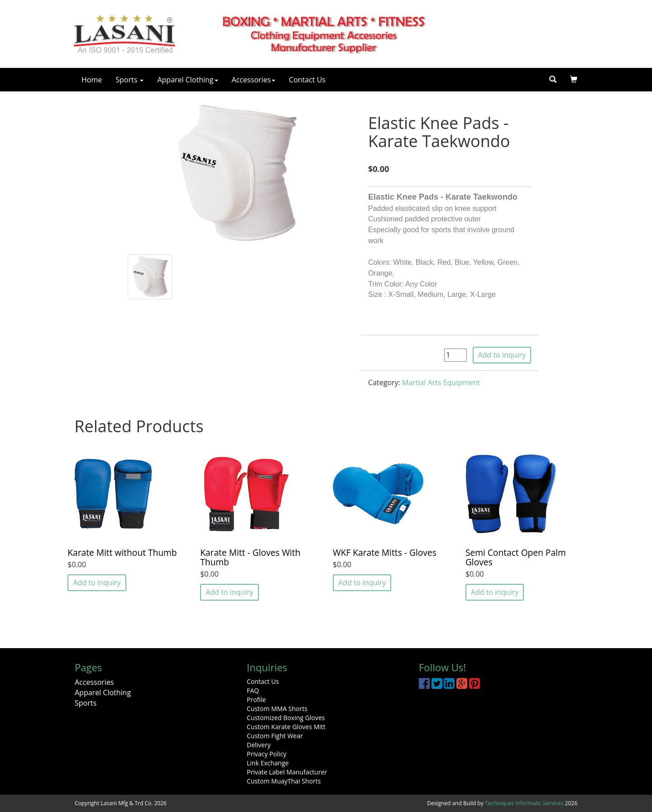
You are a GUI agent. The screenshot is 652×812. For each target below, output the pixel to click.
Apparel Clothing (187, 80)
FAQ (253, 690)
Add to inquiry (502, 355)
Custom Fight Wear (275, 736)
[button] (574, 80)
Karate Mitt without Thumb (122, 552)
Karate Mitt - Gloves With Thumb (250, 557)
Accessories (254, 80)
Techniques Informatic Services (524, 803)
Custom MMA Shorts (277, 709)
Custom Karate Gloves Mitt (286, 727)
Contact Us (307, 80)
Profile (256, 700)
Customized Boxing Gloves (286, 718)
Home (92, 80)
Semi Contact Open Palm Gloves (516, 557)
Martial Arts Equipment (441, 382)
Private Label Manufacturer (287, 772)
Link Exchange (268, 763)
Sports (129, 80)
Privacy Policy (266, 754)
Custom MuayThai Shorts (284, 781)
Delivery (259, 745)
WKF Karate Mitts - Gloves (385, 552)
